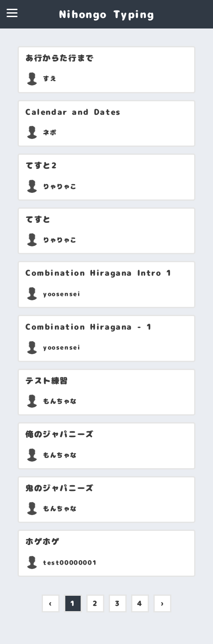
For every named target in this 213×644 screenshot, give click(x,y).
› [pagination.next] (162, 603)
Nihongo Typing (106, 14)
